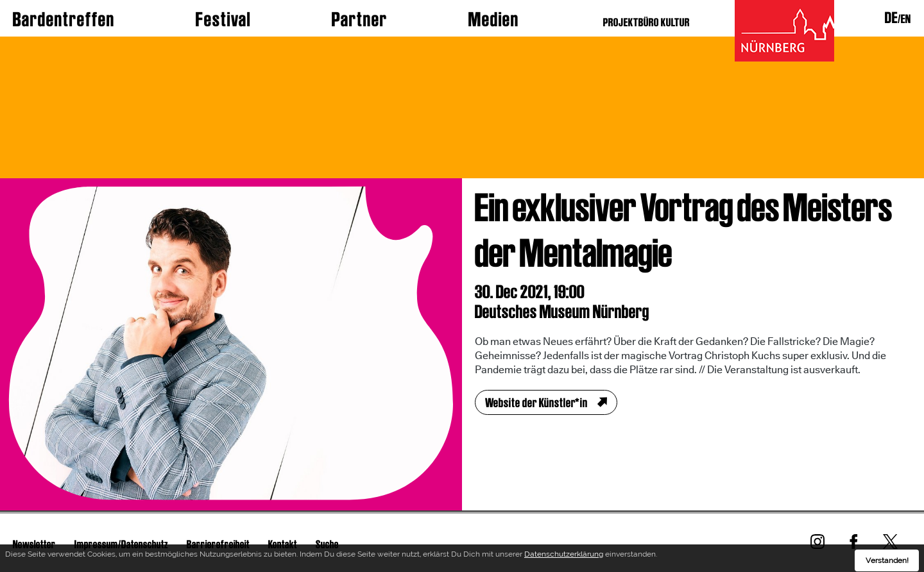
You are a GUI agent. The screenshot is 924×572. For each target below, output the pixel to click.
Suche (327, 544)
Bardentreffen (64, 19)
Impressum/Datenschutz (121, 544)
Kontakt (283, 544)
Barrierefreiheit (218, 544)
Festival (223, 19)
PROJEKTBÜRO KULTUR (646, 22)
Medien (494, 19)
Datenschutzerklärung (564, 557)
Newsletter (34, 544)
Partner (360, 19)
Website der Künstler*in (536, 403)
